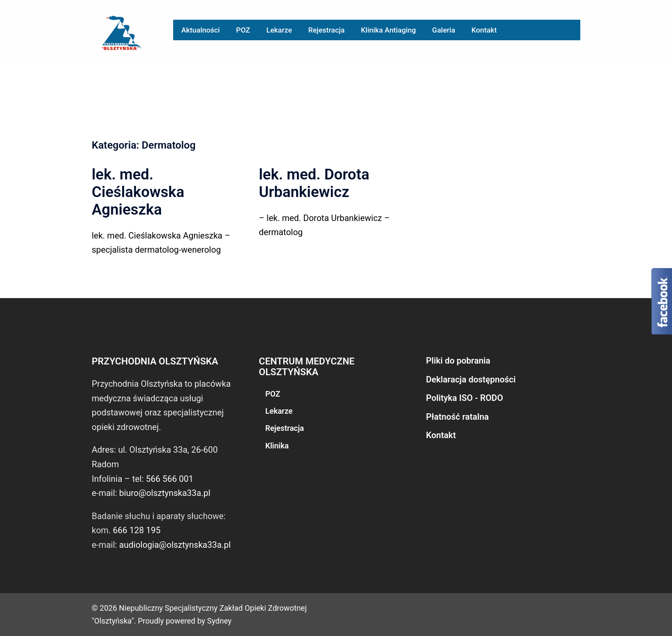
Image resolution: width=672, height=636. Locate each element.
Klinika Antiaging (388, 30)
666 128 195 (136, 530)
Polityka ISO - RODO (465, 398)
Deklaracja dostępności (471, 379)
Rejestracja (326, 30)
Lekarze (279, 30)
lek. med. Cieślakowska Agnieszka (138, 192)
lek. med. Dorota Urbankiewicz (314, 183)
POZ (243, 30)
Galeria (444, 30)
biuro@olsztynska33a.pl (165, 493)
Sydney (219, 621)
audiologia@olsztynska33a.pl (175, 545)
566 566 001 (169, 479)
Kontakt (484, 30)
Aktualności (201, 30)
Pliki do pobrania (458, 361)
